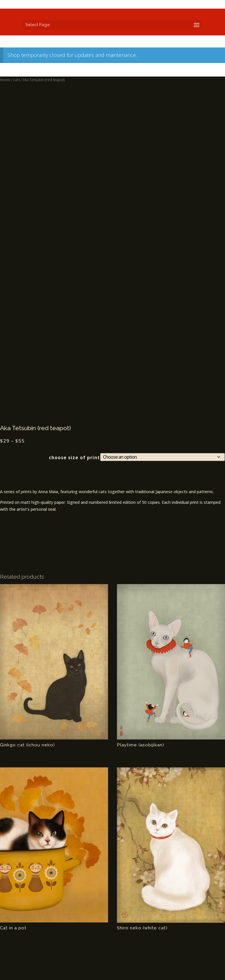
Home (5, 80)
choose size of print (74, 457)
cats (17, 80)
